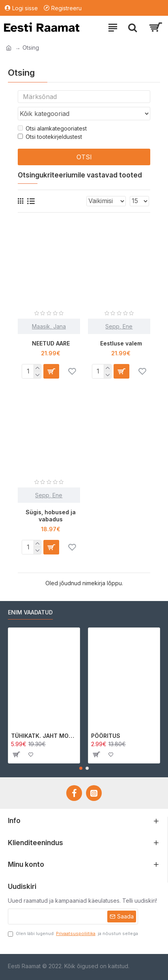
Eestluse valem (121, 343)
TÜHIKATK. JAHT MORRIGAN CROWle (44, 736)
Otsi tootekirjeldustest (50, 137)
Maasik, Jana (49, 326)
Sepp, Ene (119, 326)
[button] (81, 768)
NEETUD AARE (51, 343)
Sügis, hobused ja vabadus (51, 516)
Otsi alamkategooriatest (52, 128)
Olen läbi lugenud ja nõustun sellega (73, 934)
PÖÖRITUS (106, 736)
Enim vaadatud (30, 612)
